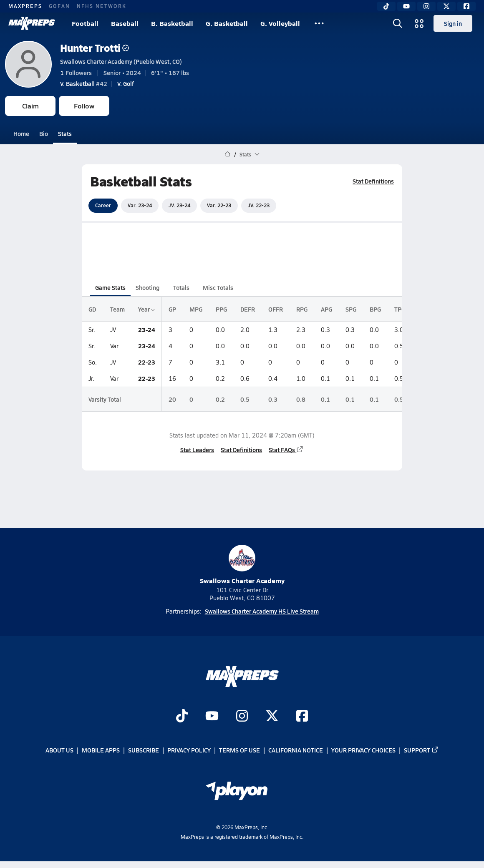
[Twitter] (446, 6)
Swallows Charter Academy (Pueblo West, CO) (121, 61)
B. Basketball (172, 23)
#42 (84, 83)
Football (85, 23)
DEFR (248, 309)
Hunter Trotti (95, 48)
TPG (400, 309)
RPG (302, 309)
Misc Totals (218, 287)
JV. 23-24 (179, 205)
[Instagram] (426, 6)
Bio (44, 133)
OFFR (276, 309)
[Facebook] (466, 6)
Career (103, 205)
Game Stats (110, 287)
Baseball (125, 23)
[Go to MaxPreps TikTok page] (182, 717)
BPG (375, 309)
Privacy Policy (189, 750)
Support (421, 750)
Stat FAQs (286, 450)
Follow (84, 106)
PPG (221, 309)
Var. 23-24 (140, 205)
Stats (65, 133)
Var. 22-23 (219, 205)
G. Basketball (227, 23)
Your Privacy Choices (363, 750)
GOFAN (59, 6)
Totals (181, 287)
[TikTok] (386, 6)
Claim (30, 106)
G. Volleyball (280, 23)
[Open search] (398, 23)
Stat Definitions (373, 181)
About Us (59, 750)
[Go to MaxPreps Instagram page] (242, 717)
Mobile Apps (101, 750)
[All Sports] (319, 23)
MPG (196, 309)
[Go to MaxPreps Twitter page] (272, 717)
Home (21, 133)
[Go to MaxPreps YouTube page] (212, 717)
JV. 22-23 (259, 205)
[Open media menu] (419, 23)
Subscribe (144, 750)
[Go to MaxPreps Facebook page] (302, 717)
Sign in (453, 23)
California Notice (296, 750)
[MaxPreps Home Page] (228, 154)
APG (326, 309)
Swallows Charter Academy (242, 565)
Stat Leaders (197, 450)
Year (146, 309)
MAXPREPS (25, 6)
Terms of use (239, 750)
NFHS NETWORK (102, 6)
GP (172, 309)
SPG (351, 309)
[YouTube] (406, 6)
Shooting (147, 287)
